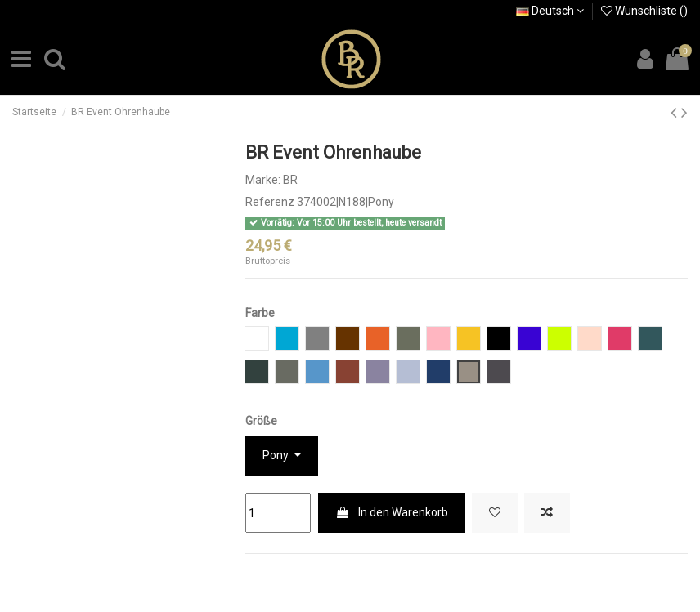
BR (290, 180)
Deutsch (550, 11)
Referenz (270, 202)
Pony (277, 455)
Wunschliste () (644, 11)
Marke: (263, 180)
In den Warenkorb (392, 512)
